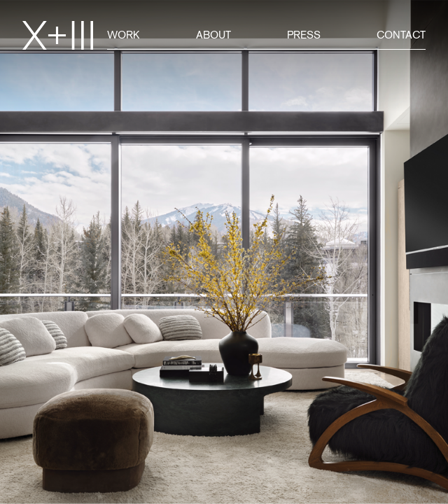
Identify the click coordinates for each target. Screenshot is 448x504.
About (213, 35)
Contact (401, 35)
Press (304, 35)
